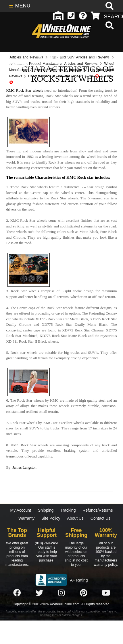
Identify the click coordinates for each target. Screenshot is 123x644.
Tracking (68, 510)
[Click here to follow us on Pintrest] (84, 593)
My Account (21, 510)
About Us (75, 518)
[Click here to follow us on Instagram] (61, 593)
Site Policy (51, 518)
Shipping (46, 510)
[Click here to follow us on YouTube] (106, 593)
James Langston (24, 467)
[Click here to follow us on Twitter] (39, 593)
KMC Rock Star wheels (24, 90)
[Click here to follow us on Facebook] (17, 593)
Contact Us (100, 518)
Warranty (26, 518)
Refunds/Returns (98, 510)
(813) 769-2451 (47, 543)
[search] (109, 26)
